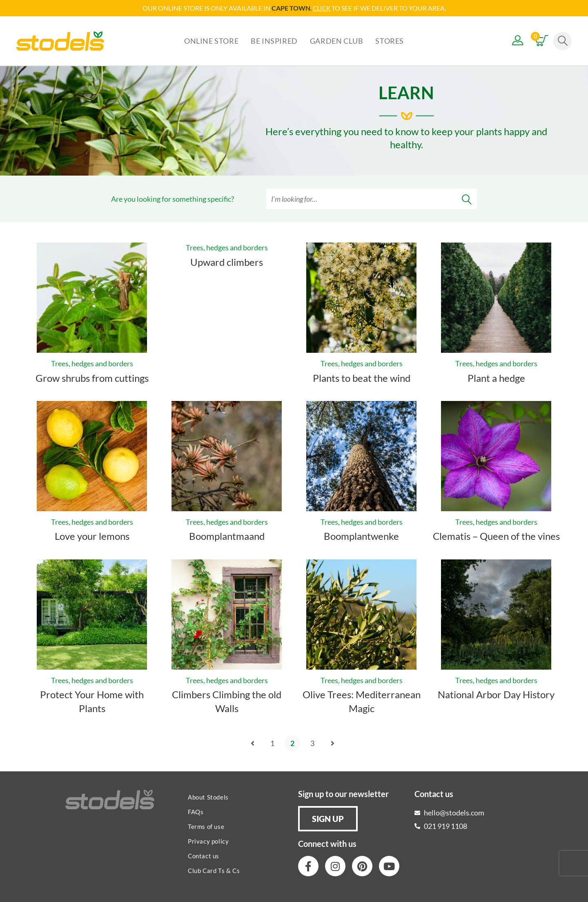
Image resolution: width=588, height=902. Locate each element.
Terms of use (206, 826)
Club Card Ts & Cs (214, 870)
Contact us (204, 855)
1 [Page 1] (272, 743)
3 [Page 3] (312, 743)
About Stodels (208, 797)
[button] (328, 818)
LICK (324, 8)
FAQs (196, 811)
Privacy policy (208, 841)
